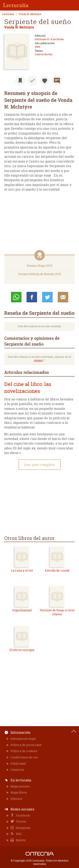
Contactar (17, 770)
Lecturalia (8, 14)
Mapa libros (19, 792)
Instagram (23, 828)
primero (38, 360)
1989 (37, 47)
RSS (19, 834)
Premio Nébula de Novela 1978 (40, 274)
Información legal (23, 739)
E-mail (63, 297)
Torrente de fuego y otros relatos (57, 612)
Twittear (47, 297)
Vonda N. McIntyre (30, 14)
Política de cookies (24, 751)
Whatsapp (16, 297)
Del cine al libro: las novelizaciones (28, 388)
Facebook (23, 815)
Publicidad (18, 764)
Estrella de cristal (57, 570)
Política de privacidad (26, 745)
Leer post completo (39, 465)
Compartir (32, 297)
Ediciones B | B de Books (49, 39)
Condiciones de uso (24, 757)
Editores (16, 799)
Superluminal (22, 610)
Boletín (21, 840)
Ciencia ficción (44, 54)
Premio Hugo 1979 (39, 266)
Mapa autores (20, 786)
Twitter (21, 821)
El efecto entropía (22, 650)
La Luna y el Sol (22, 570)
